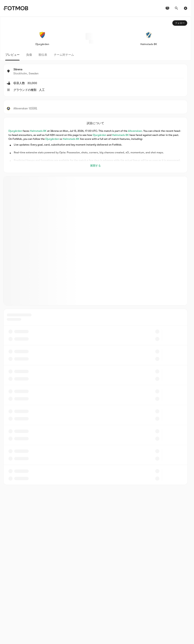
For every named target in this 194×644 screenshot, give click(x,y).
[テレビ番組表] (167, 8)
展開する (95, 166)
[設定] (186, 8)
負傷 (29, 55)
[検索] (176, 8)
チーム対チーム (64, 55)
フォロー (180, 23)
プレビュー (12, 55)
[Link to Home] (16, 8)
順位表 (43, 55)
